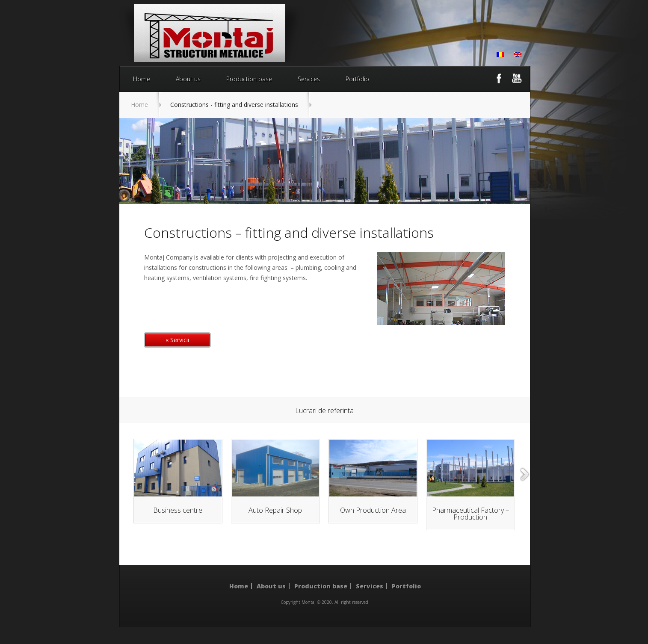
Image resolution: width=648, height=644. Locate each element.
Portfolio (357, 79)
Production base (249, 79)
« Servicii (177, 340)
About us (188, 79)
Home (142, 79)
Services (309, 79)
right (525, 474)
